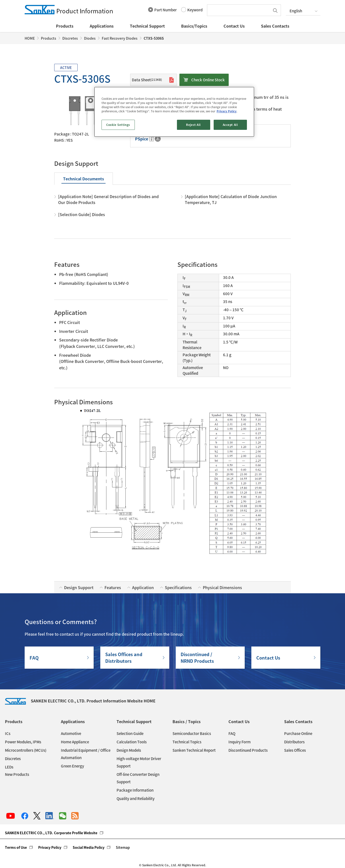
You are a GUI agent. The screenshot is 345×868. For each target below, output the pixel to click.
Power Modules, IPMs (23, 742)
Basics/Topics (194, 26)
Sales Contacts (275, 26)
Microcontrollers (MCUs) (26, 750)
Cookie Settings (118, 125)
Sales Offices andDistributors (124, 658)
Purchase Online (298, 733)
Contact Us (234, 26)
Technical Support (147, 26)
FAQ (34, 658)
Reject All (193, 125)
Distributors (294, 742)
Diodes (90, 38)
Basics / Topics (187, 721)
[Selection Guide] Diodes (82, 214)
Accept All (230, 125)
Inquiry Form (240, 742)
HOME (30, 38)
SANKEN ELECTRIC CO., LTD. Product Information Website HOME (80, 701)
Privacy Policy (50, 847)
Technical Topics (187, 742)
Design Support (79, 587)
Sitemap (123, 847)
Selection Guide (130, 733)
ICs (8, 733)
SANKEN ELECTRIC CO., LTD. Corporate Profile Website (51, 833)
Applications (102, 26)
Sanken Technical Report (194, 750)
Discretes (70, 38)
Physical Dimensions (222, 587)
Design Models (129, 750)
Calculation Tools (132, 742)
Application (143, 587)
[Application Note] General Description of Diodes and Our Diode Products (108, 199)
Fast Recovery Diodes (120, 38)
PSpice (142, 139)
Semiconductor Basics (192, 733)
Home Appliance (75, 742)
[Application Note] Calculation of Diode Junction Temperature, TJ (231, 199)
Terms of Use (16, 847)
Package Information (135, 790)
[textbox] (240, 10)
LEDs (9, 767)
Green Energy (72, 766)
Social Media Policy (89, 847)
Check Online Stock (208, 80)
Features (113, 587)
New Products (17, 774)
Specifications (178, 587)
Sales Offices (295, 750)
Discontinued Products (248, 750)
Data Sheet (147, 80)
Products (65, 26)
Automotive (71, 733)
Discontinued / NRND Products (197, 658)
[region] (174, 112)
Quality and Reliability (136, 799)
